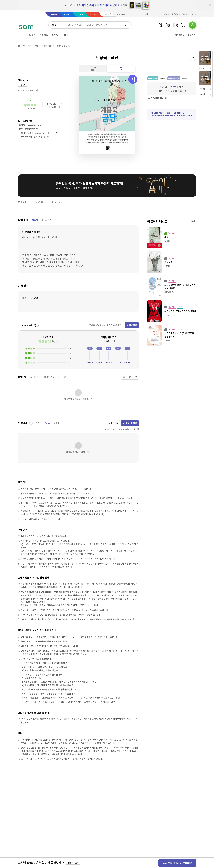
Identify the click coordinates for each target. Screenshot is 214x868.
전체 (38, 423)
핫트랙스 (94, 15)
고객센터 (193, 14)
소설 (36, 46)
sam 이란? (203, 94)
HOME (19, 46)
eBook (67, 15)
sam (81, 14)
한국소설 (47, 46)
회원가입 (148, 14)
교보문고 (54, 15)
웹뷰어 (59, 133)
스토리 (107, 15)
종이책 (57, 423)
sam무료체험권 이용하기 (157, 98)
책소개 (35, 220)
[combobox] (57, 25)
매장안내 (184, 14)
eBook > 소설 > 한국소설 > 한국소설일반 (40, 237)
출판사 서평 (47, 220)
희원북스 (22, 85)
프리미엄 (44, 35)
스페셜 (65, 35)
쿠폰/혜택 (203, 89)
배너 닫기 (210, 5)
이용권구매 (180, 35)
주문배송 (175, 14)
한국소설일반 (62, 46)
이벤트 (202, 68)
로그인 (156, 14)
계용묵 (21, 80)
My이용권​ (191, 35)
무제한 (32, 35)
